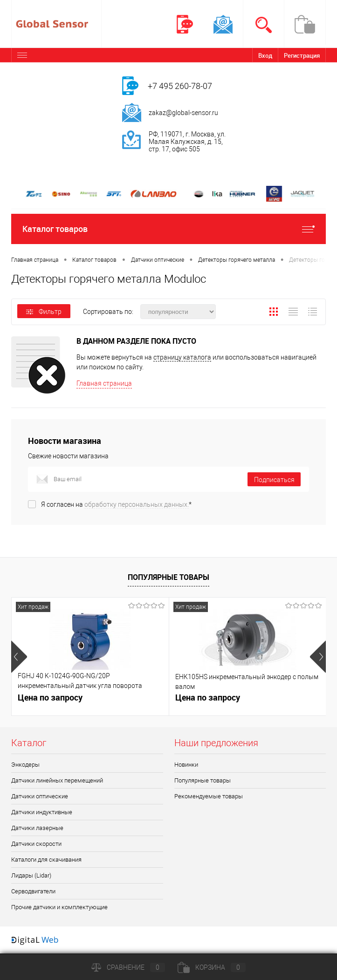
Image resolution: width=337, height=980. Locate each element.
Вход (265, 55)
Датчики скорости (36, 844)
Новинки (186, 765)
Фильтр (44, 312)
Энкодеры (25, 765)
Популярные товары (168, 577)
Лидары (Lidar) (31, 875)
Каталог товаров (168, 229)
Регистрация (302, 55)
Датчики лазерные (37, 828)
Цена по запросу (50, 698)
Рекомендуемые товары (209, 796)
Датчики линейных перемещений (57, 780)
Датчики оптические (40, 796)
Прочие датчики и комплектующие (59, 907)
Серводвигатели (33, 891)
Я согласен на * (116, 504)
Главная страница (104, 383)
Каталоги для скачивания (46, 860)
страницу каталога (182, 357)
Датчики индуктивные (42, 812)
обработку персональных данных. (137, 504)
